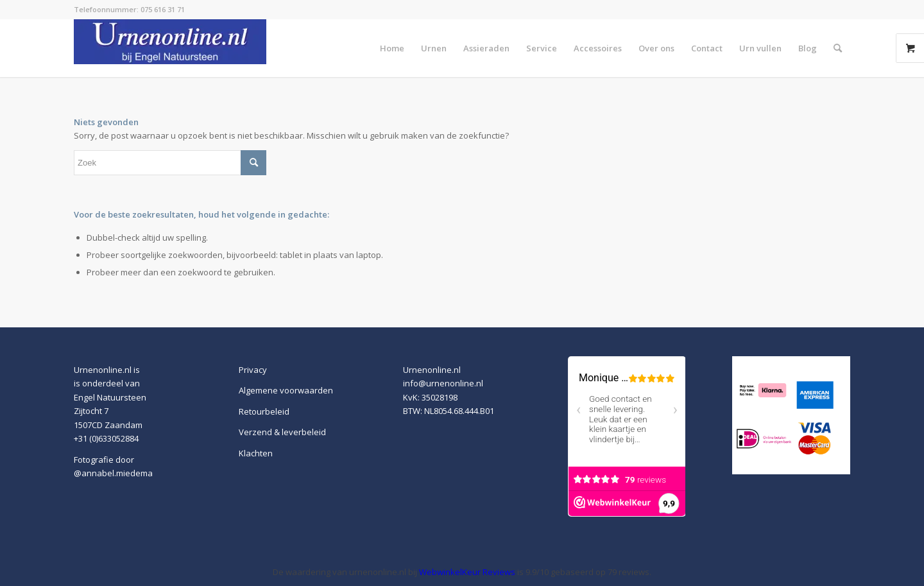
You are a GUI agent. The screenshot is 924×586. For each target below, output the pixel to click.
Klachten (256, 453)
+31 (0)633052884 (106, 438)
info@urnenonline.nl (443, 383)
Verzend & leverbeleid (282, 432)
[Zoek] (838, 48)
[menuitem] (392, 48)
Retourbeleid (264, 411)
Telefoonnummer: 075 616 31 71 (129, 9)
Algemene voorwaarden (286, 390)
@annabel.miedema (113, 473)
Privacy (253, 370)
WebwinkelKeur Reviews (467, 572)
